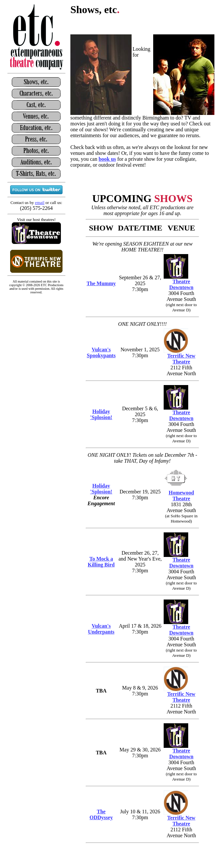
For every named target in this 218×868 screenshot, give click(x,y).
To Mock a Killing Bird (101, 562)
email (40, 203)
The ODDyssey (101, 814)
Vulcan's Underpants (101, 629)
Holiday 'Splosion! (101, 414)
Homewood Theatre (181, 496)
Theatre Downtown (181, 284)
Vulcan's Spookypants (101, 352)
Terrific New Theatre (181, 359)
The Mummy (101, 283)
